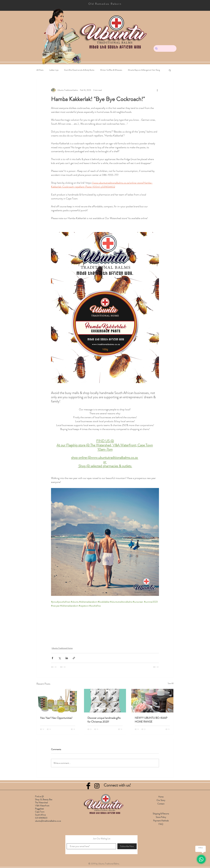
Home (161, 797)
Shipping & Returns (161, 814)
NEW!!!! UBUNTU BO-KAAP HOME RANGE (151, 720)
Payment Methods (161, 821)
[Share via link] (74, 658)
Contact (161, 804)
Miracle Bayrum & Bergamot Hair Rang (144, 70)
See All (171, 683)
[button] (170, 70)
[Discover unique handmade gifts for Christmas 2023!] (105, 701)
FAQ (161, 824)
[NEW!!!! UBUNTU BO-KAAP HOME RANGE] (152, 701)
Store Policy (161, 817)
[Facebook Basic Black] (88, 786)
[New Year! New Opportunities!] (58, 701)
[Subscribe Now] (127, 846)
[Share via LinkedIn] (67, 658)
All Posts (40, 70)
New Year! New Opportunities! (56, 718)
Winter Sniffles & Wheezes (111, 70)
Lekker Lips (54, 70)
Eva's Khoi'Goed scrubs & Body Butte (79, 70)
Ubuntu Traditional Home (62, 648)
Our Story (161, 800)
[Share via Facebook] (52, 658)
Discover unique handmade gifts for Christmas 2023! (104, 720)
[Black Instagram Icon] (97, 786)
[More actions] (157, 90)
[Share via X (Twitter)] (60, 658)
